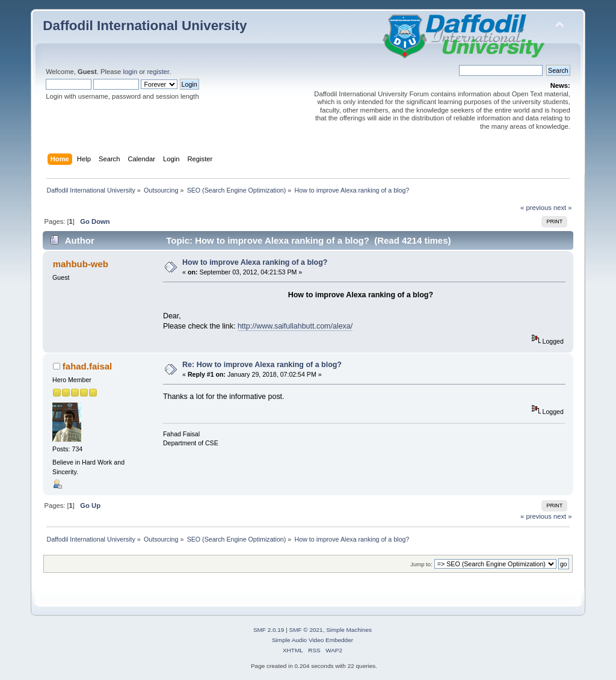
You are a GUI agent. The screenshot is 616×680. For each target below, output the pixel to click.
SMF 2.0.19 (269, 630)
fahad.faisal (87, 366)
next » (563, 208)
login (130, 72)
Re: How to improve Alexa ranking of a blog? (262, 365)
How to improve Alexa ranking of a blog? (255, 262)
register (158, 72)
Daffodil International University (145, 26)
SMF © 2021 (306, 630)
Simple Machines (349, 630)
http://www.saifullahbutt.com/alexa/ (295, 326)
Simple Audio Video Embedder (313, 640)
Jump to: (421, 564)
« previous (536, 208)
